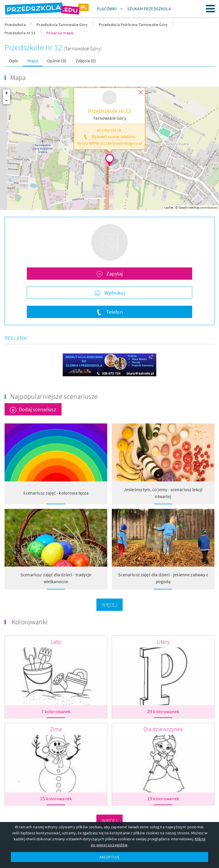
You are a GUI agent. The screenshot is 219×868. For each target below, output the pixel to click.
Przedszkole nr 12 (34, 47)
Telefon (114, 312)
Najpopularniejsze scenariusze (54, 396)
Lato (56, 642)
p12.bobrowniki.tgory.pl (122, 143)
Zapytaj (114, 274)
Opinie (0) (57, 61)
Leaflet (169, 207)
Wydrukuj (114, 293)
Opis (14, 61)
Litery (163, 642)
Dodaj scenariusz (37, 409)
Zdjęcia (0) (86, 61)
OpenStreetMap (189, 207)
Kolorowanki (30, 622)
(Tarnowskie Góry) (83, 48)
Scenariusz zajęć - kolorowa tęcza (56, 493)
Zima (56, 729)
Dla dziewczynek (163, 729)
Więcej (110, 605)
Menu (210, 9)
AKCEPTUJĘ (109, 857)
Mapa (33, 61)
